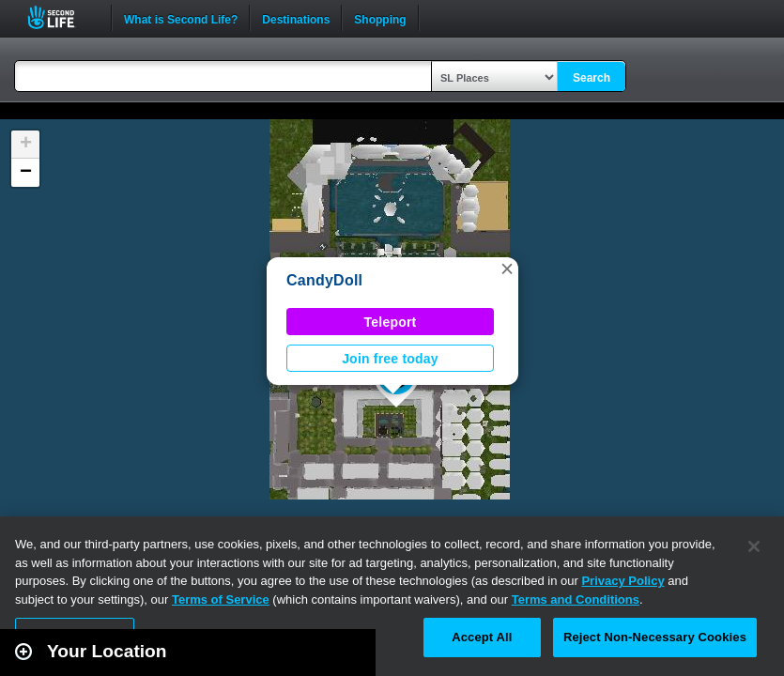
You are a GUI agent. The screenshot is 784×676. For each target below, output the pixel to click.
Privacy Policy (623, 581)
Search (592, 78)
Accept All (482, 637)
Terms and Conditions (576, 599)
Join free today (390, 359)
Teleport (391, 322)
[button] (507, 269)
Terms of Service (221, 599)
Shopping (380, 18)
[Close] (754, 546)
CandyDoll (324, 280)
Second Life (61, 17)
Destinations (296, 18)
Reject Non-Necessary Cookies (655, 637)
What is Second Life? (181, 18)
